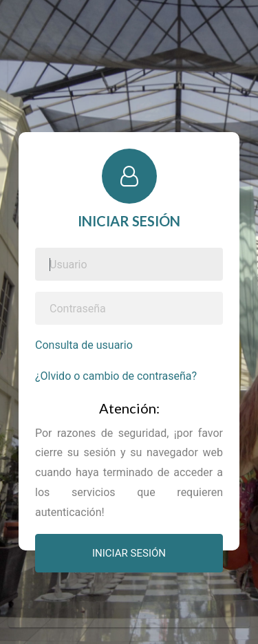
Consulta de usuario (84, 345)
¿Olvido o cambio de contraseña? (116, 376)
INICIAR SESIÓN (129, 553)
